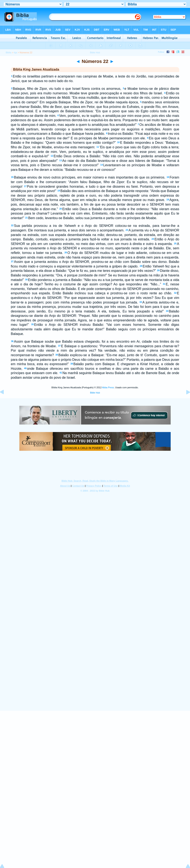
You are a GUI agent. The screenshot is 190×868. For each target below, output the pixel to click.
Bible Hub (95, 393)
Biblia (8, 52)
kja (16, 52)
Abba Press (108, 387)
